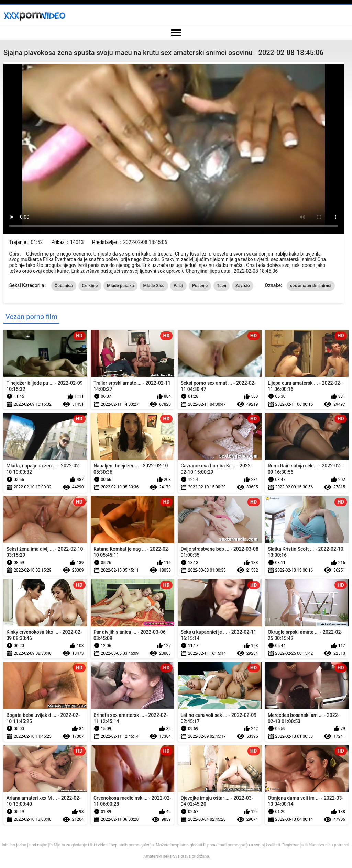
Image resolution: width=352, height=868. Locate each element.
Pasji (178, 286)
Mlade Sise (154, 286)
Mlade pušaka (120, 286)
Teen (222, 286)
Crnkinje (90, 286)
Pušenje (200, 286)
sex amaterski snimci (311, 286)
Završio (243, 286)
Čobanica (64, 286)
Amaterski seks (157, 856)
